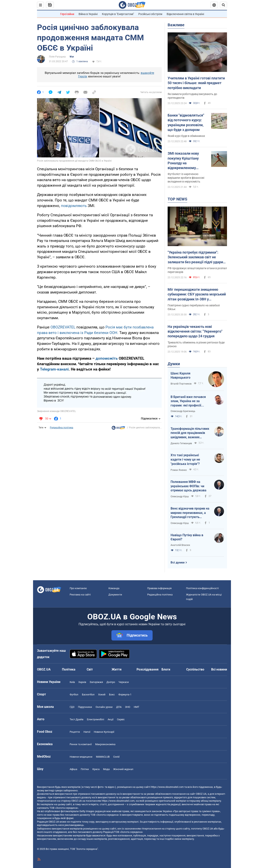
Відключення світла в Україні (185, 14)
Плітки (85, 769)
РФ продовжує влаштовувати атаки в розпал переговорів (197, 270)
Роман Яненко (179, 470)
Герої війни (67, 14)
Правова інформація (159, 588)
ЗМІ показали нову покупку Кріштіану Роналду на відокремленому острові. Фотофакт (183, 161)
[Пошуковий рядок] (223, 5)
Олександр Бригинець (183, 411)
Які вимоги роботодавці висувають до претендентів (192, 96)
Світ (90, 669)
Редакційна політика (62, 428)
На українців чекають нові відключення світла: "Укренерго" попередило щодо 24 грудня (195, 331)
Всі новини (219, 669)
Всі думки (178, 562)
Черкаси (124, 682)
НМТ (137, 707)
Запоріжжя (96, 682)
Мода (106, 769)
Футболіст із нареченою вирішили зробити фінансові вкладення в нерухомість (186, 178)
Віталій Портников (181, 384)
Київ (72, 682)
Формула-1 (125, 694)
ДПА (119, 707)
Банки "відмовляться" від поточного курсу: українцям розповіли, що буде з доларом (186, 122)
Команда (114, 588)
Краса (96, 769)
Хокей (102, 694)
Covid (116, 757)
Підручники (85, 707)
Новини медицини (81, 757)
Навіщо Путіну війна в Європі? (187, 537)
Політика (69, 669)
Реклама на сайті (80, 595)
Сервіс (121, 719)
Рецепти (75, 732)
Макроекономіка (105, 744)
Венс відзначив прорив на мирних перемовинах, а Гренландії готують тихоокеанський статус (190, 513)
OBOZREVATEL (63, 327)
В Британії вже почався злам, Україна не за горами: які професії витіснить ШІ (188, 401)
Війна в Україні (88, 14)
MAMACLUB (103, 757)
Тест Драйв (76, 719)
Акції (111, 719)
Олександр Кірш (180, 497)
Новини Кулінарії (104, 732)
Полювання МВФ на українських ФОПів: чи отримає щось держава (189, 486)
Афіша (73, 769)
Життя (117, 669)
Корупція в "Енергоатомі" (118, 14)
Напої (87, 732)
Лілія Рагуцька (57, 57)
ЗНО (128, 707)
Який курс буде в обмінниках (186, 136)
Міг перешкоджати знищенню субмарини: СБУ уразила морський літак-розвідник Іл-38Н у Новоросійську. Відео (197, 294)
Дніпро (111, 682)
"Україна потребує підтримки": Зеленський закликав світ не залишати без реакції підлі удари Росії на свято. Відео (195, 257)
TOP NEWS (177, 199)
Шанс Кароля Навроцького (180, 376)
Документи (115, 595)
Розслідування (148, 669)
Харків (82, 682)
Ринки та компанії (81, 744)
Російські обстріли (150, 14)
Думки (174, 364)
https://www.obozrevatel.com (167, 787)
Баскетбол (88, 694)
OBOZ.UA (201, 794)
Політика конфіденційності (202, 588)
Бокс (112, 694)
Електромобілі (95, 719)
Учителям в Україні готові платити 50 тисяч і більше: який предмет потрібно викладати (196, 83)
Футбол (74, 694)
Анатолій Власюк (180, 545)
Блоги (166, 669)
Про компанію (78, 588)
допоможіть (107, 358)
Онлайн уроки (104, 707)
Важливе (176, 25)
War (72, 57)
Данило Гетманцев (181, 443)
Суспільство (195, 669)
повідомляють (74, 206)
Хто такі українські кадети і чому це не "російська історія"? (185, 459)
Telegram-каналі (54, 369)
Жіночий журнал (123, 769)
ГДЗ (72, 707)
